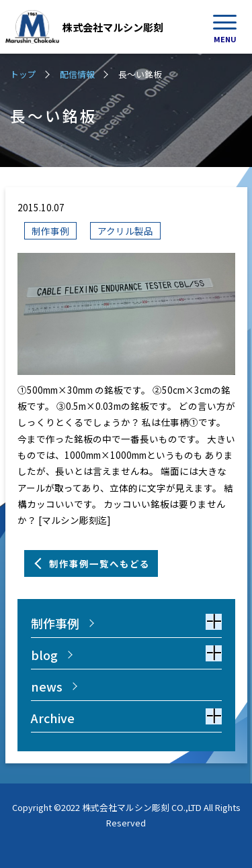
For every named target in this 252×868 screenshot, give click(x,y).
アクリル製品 (125, 231)
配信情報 (77, 74)
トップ (23, 74)
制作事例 (50, 231)
